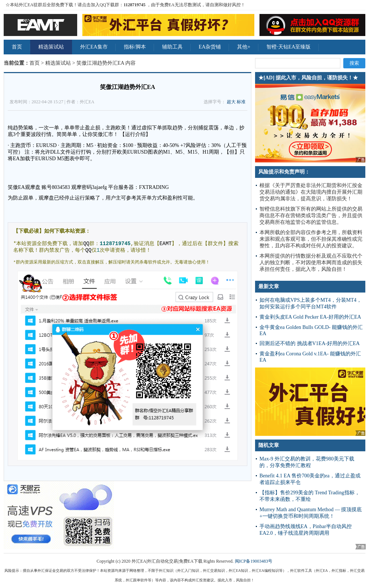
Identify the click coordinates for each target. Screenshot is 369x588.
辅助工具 (172, 47)
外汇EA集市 (94, 47)
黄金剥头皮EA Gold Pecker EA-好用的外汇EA (310, 317)
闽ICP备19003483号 (254, 561)
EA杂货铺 (210, 47)
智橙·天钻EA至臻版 (289, 47)
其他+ (244, 47)
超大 (231, 102)
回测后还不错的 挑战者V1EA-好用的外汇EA (310, 343)
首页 (17, 47)
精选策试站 (51, 47)
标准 (241, 102)
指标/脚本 (135, 47)
